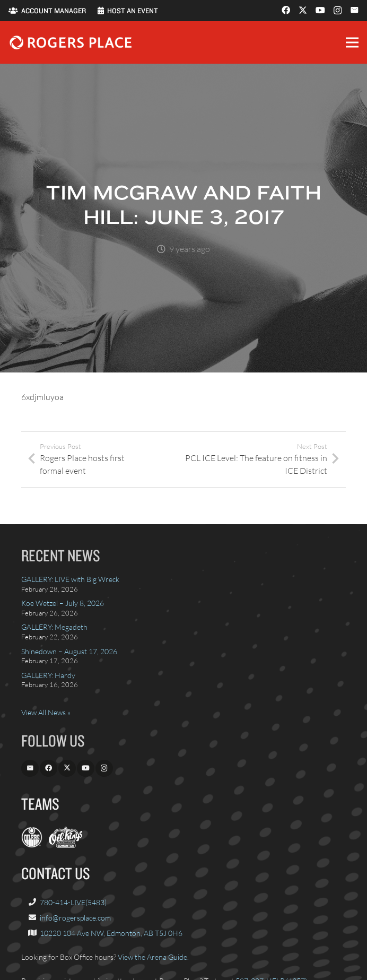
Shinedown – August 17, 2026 (69, 651)
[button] (352, 42)
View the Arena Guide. (153, 957)
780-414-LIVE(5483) (73, 902)
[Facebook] (286, 10)
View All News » (46, 712)
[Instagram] (338, 11)
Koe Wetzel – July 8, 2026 (63, 603)
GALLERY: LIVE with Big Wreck (70, 579)
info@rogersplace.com (75, 918)
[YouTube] (320, 10)
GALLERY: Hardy (48, 675)
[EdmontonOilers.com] (32, 845)
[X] (303, 10)
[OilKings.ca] (65, 845)
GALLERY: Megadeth (54, 627)
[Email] (354, 10)
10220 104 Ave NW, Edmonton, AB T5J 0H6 (111, 933)
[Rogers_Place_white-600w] (71, 42)
